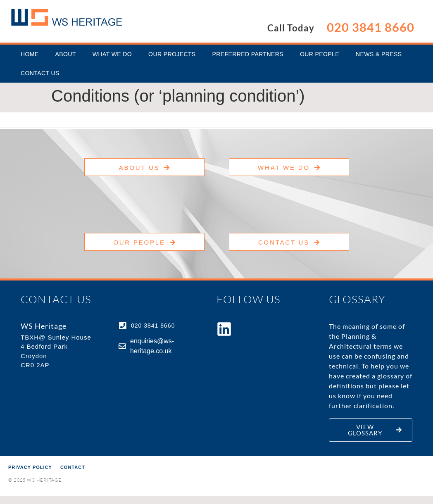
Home (30, 54)
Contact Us (40, 73)
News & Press (379, 54)
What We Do (112, 54)
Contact (73, 467)
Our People (320, 54)
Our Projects (172, 54)
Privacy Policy (30, 467)
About (66, 54)
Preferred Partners (248, 54)
